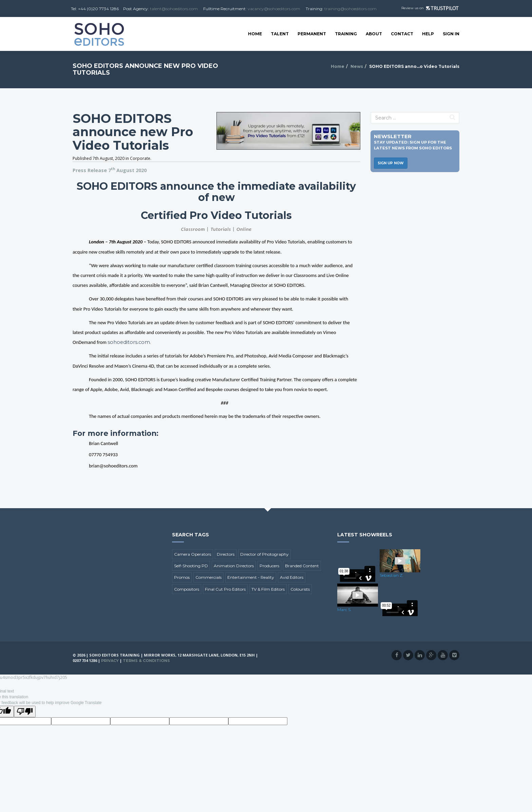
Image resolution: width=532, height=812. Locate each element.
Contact (402, 34)
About (374, 34)
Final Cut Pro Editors (225, 589)
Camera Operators (193, 554)
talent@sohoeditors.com (174, 9)
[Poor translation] (25, 712)
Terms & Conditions (146, 661)
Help (428, 34)
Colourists (300, 589)
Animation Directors (234, 566)
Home (255, 34)
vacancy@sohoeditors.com (274, 9)
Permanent (312, 34)
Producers (269, 566)
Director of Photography (264, 554)
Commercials (208, 577)
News (357, 66)
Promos (182, 577)
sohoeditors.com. (129, 342)
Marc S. (344, 610)
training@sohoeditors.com (350, 9)
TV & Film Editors (268, 589)
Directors (226, 554)
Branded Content (302, 566)
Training (346, 34)
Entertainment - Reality (251, 577)
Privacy (110, 661)
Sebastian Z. (392, 575)
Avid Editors (292, 577)
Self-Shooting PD (191, 566)
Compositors (187, 589)
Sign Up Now (391, 163)
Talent (280, 34)
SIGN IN (451, 34)
